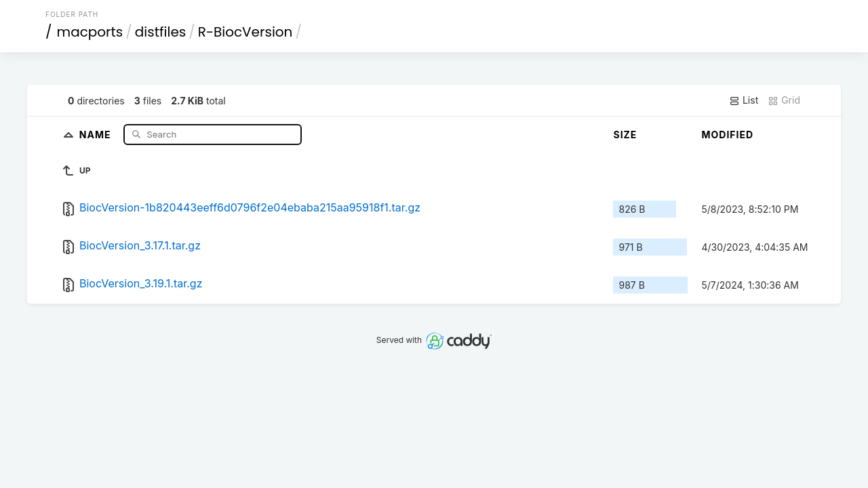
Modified (727, 135)
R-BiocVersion (245, 32)
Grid (784, 100)
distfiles (160, 32)
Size (625, 135)
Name (97, 134)
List (744, 100)
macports (90, 32)
